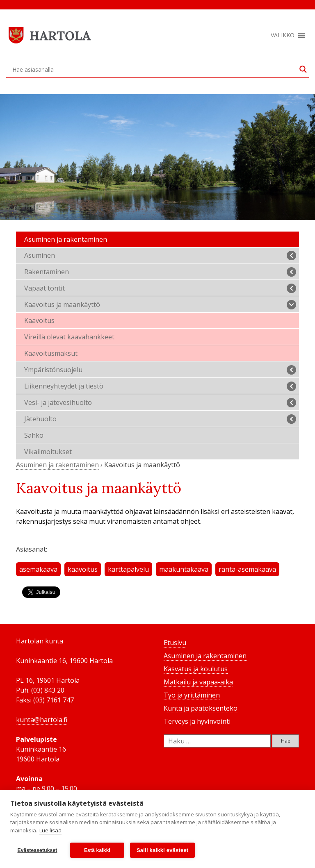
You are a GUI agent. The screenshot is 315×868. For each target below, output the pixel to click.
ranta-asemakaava (247, 569)
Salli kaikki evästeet (162, 850)
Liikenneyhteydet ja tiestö (160, 386)
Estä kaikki (97, 850)
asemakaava (38, 569)
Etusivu (175, 643)
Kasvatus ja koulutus (196, 669)
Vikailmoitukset (48, 452)
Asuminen (160, 256)
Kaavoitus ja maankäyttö (160, 305)
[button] (283, 35)
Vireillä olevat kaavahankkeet (69, 337)
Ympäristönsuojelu (160, 370)
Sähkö (34, 435)
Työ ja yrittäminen (192, 695)
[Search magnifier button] (303, 69)
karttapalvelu (128, 569)
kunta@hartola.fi (42, 720)
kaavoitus (83, 569)
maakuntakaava (184, 569)
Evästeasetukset (37, 850)
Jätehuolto (160, 419)
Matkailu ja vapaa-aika (198, 682)
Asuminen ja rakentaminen (66, 239)
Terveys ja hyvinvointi (197, 721)
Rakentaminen (160, 272)
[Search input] (154, 69)
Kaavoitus (39, 320)
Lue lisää (50, 830)
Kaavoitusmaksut (51, 353)
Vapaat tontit (160, 288)
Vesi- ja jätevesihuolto (160, 403)
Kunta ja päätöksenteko (201, 708)
